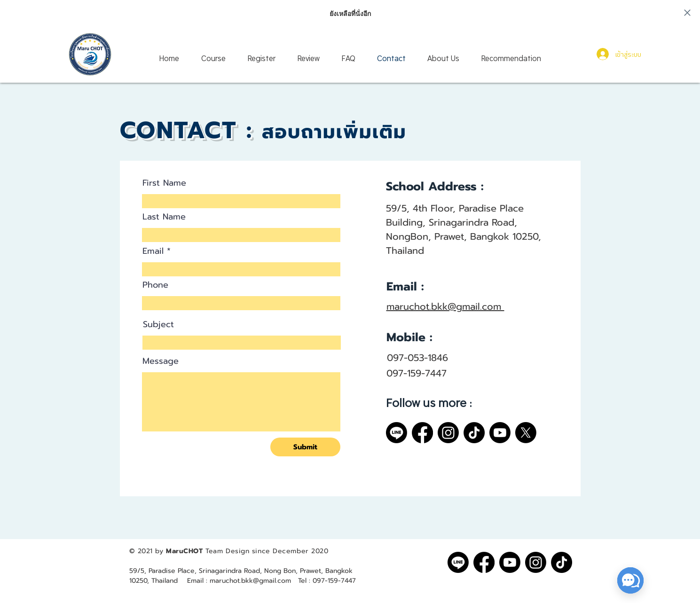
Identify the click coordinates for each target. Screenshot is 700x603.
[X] (526, 433)
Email (153, 251)
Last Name (164, 217)
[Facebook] (422, 433)
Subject (158, 324)
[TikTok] (474, 433)
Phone (155, 285)
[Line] (397, 433)
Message (161, 361)
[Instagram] (448, 433)
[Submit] (305, 447)
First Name (164, 183)
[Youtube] (500, 433)
